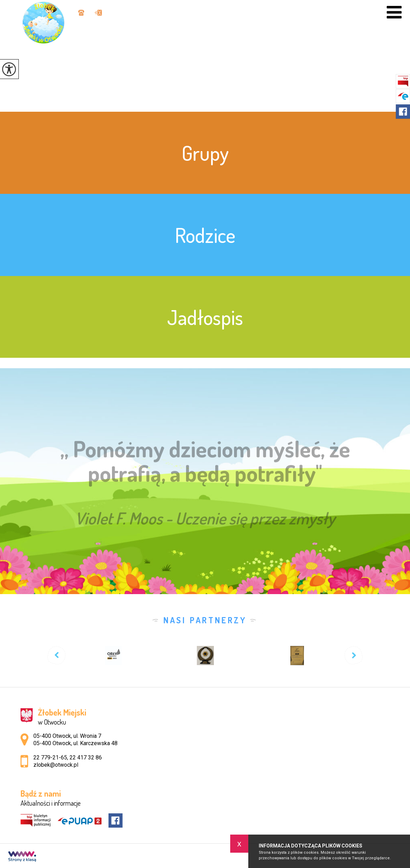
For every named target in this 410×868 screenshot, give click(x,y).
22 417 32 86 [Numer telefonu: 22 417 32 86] (86, 757)
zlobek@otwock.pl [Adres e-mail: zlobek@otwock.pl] (56, 765)
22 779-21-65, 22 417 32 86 (81, 13)
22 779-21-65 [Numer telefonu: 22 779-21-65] (50, 757)
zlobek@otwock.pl (98, 13)
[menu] (394, 12)
